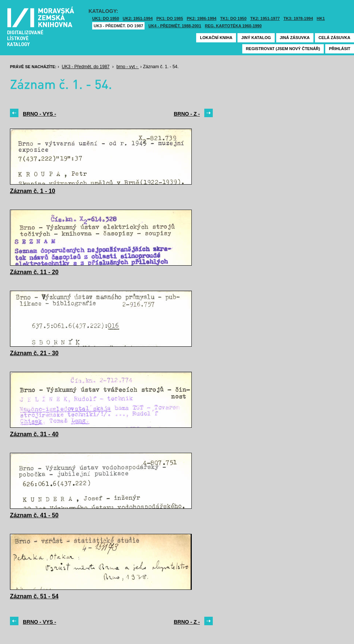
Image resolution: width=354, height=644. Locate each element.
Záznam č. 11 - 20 (34, 272)
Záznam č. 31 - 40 (34, 434)
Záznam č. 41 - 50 (34, 515)
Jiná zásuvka (295, 38)
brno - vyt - (128, 67)
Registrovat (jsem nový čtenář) (283, 49)
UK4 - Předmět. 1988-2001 (175, 26)
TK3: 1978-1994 (298, 18)
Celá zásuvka (334, 38)
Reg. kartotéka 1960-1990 (233, 26)
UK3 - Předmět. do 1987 (118, 26)
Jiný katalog (256, 38)
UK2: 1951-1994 (138, 18)
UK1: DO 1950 (106, 18)
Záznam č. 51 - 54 (34, 596)
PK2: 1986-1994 (202, 18)
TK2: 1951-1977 (265, 18)
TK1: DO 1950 (233, 18)
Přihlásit (340, 49)
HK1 (321, 18)
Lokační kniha (216, 38)
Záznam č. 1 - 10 (33, 191)
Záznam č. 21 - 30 (34, 353)
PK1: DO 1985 (170, 18)
